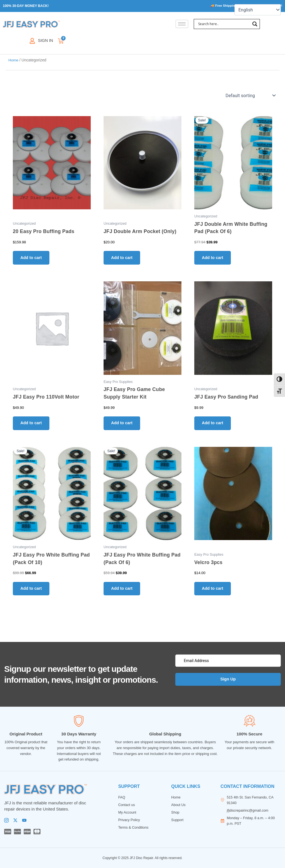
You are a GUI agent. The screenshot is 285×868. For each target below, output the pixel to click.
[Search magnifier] (255, 24)
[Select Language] (258, 10)
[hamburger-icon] (182, 24)
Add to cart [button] (32, 258)
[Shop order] (250, 96)
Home (14, 60)
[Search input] (223, 24)
